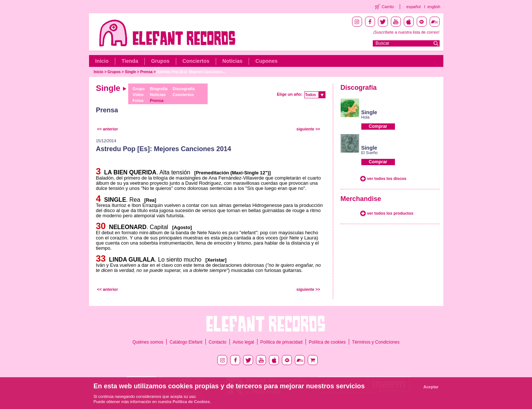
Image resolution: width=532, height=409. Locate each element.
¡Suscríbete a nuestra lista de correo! (406, 32)
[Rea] (149, 200)
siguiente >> (308, 129)
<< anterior (108, 129)
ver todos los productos (390, 213)
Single (130, 72)
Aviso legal (243, 342)
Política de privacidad (282, 342)
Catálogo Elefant (186, 342)
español (414, 7)
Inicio (102, 61)
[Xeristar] (215, 260)
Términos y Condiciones (376, 342)
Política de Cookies (191, 402)
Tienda (130, 61)
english (434, 7)
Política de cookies (327, 342)
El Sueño (370, 153)
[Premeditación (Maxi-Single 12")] (231, 173)
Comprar (378, 126)
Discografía (184, 89)
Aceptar (431, 387)
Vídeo (138, 95)
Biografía (159, 89)
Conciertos (196, 61)
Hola (366, 117)
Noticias (232, 61)
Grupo (139, 89)
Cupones (266, 61)
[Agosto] (181, 227)
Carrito (388, 7)
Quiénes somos (148, 342)
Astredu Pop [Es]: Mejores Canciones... (191, 72)
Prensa (146, 72)
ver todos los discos (387, 178)
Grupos (160, 61)
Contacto (218, 342)
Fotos (138, 100)
